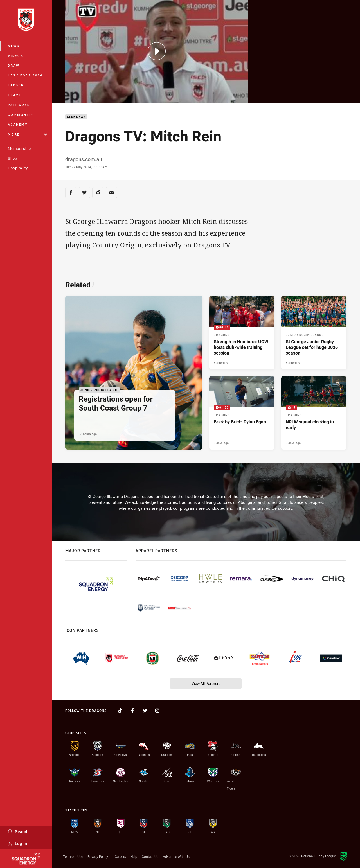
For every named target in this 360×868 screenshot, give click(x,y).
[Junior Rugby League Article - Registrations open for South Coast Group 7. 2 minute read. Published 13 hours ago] (134, 373)
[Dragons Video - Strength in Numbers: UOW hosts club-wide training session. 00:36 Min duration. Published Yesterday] (242, 333)
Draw (14, 65)
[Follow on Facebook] (132, 711)
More (28, 134)
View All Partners (206, 683)
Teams (15, 95)
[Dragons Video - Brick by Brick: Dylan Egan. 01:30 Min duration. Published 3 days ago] (242, 413)
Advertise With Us (176, 856)
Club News (76, 117)
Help (134, 856)
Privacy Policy (98, 856)
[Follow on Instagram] (157, 711)
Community (21, 115)
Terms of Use (73, 856)
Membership (19, 148)
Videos (16, 56)
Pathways (19, 105)
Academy (18, 124)
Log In (18, 843)
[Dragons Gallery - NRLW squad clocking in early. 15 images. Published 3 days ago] (314, 413)
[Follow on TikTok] (120, 711)
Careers (120, 856)
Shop (13, 158)
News (14, 46)
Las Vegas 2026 (25, 75)
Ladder (16, 85)
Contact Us (150, 856)
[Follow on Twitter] (145, 711)
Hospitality (18, 168)
